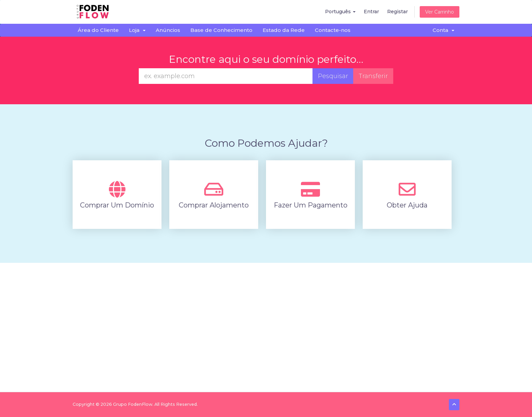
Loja (137, 30)
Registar (397, 12)
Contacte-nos (333, 30)
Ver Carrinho (440, 12)
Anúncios (168, 30)
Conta (443, 30)
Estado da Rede (284, 30)
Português (340, 12)
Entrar (371, 12)
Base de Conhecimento (221, 30)
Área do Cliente (98, 30)
